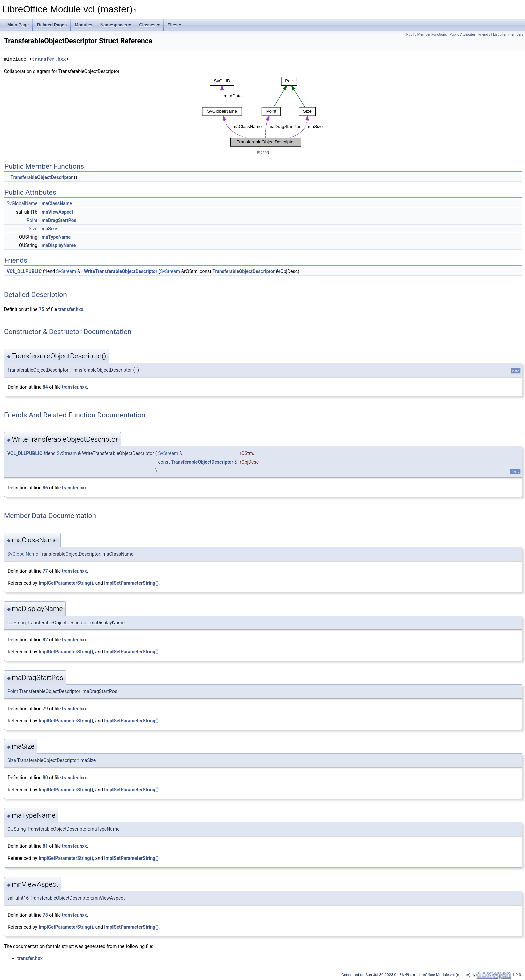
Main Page (18, 25)
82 (45, 640)
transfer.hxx (49, 59)
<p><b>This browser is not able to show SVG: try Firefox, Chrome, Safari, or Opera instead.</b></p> (263, 112)
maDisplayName (59, 245)
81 (45, 846)
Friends (484, 35)
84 (45, 387)
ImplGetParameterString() (66, 583)
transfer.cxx (74, 488)
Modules (84, 25)
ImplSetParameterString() (131, 583)
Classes (149, 25)
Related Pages (52, 25)
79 (45, 709)
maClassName (57, 203)
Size (33, 229)
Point (32, 220)
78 (45, 915)
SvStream (66, 271)
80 (45, 778)
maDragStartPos (59, 220)
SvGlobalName (22, 203)
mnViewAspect (57, 212)
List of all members (508, 35)
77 (45, 571)
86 (45, 488)
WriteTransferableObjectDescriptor (121, 271)
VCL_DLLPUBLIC (24, 271)
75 (42, 309)
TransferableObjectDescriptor (42, 177)
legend (263, 152)
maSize (49, 229)
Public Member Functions (427, 35)
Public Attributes (463, 35)
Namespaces (116, 25)
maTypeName (56, 237)
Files (175, 25)
